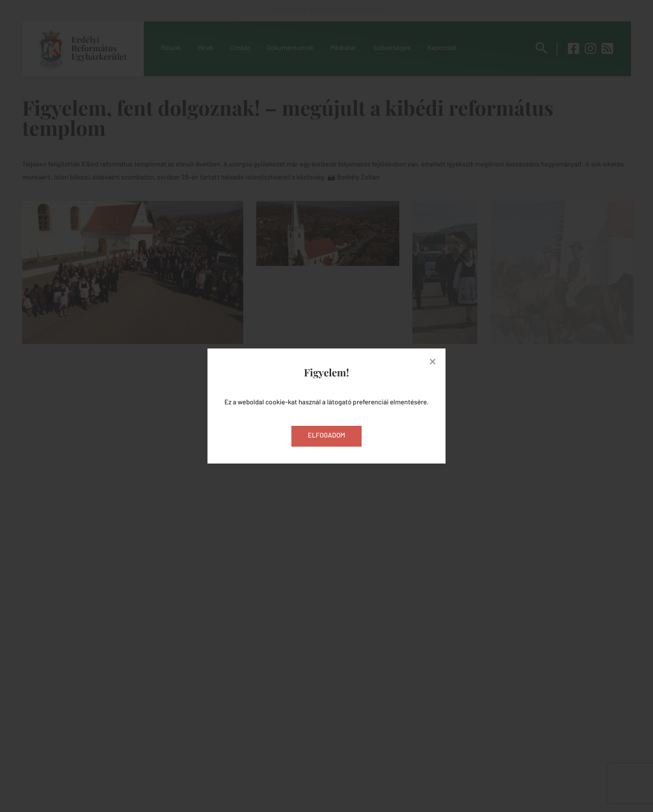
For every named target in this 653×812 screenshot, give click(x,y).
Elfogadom (326, 436)
